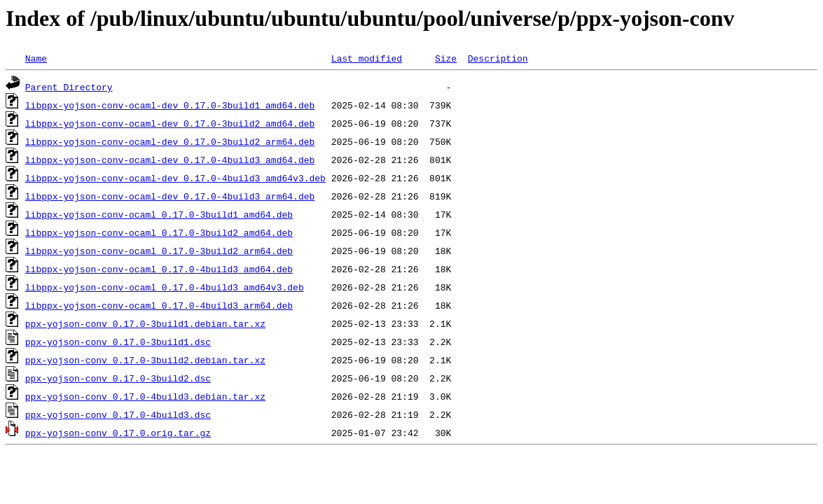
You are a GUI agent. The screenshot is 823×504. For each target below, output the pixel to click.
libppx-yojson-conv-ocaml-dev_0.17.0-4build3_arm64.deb (170, 196)
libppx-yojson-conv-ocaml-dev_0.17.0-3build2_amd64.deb (170, 123)
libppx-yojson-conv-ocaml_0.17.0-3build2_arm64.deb (159, 251)
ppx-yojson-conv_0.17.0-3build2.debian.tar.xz (145, 360)
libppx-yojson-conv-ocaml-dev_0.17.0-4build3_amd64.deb (170, 160)
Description (498, 58)
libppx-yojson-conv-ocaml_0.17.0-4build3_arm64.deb (159, 305)
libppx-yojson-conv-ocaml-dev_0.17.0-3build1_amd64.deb (170, 105)
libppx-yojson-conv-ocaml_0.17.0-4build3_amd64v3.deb (165, 287)
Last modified (367, 58)
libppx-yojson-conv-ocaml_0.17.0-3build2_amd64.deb (159, 232)
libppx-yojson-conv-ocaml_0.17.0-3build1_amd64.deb (159, 214)
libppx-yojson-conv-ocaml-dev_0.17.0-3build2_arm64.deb (170, 141)
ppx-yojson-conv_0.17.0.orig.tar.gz (118, 433)
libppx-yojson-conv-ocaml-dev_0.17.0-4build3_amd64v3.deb (175, 178)
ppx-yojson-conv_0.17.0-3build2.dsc (118, 378)
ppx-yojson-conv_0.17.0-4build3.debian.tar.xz (145, 396)
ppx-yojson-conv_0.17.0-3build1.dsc (118, 342)
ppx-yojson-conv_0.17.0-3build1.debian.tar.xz (145, 323)
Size (446, 58)
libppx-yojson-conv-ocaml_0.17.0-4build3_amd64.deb (159, 269)
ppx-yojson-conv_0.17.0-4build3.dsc (118, 414)
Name (36, 58)
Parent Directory (69, 87)
